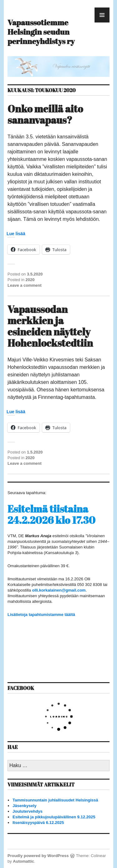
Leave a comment (24, 285)
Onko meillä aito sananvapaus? (45, 114)
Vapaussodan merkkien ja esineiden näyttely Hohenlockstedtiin (50, 326)
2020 (30, 280)
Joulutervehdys (27, 811)
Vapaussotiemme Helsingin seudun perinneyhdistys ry (41, 32)
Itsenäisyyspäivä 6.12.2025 (38, 823)
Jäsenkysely (24, 806)
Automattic (23, 861)
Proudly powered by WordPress (38, 856)
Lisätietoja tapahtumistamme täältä (41, 615)
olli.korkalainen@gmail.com (59, 590)
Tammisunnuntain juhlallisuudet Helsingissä (55, 800)
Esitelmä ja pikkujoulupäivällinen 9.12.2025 (54, 817)
